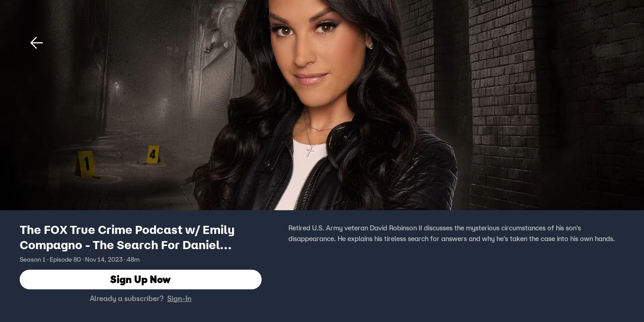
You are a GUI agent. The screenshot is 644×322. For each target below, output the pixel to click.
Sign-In (179, 298)
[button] (37, 43)
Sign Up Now (140, 279)
